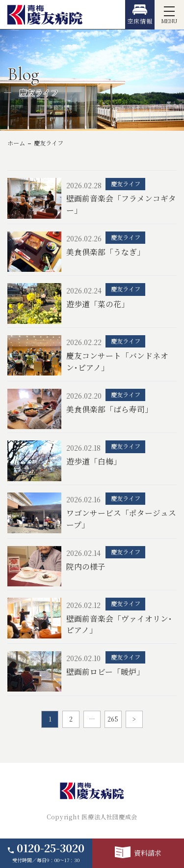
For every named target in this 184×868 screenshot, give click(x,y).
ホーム (16, 143)
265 (113, 719)
